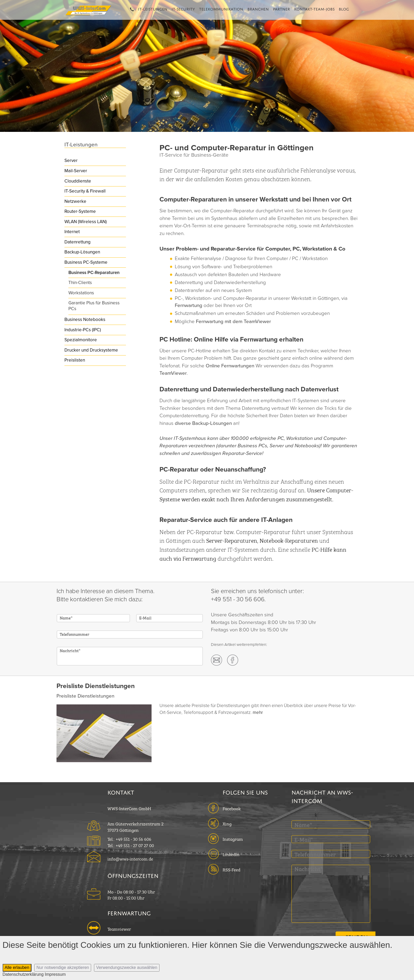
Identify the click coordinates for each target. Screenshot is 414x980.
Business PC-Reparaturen (94, 273)
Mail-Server (76, 171)
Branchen (258, 8)
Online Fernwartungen (230, 366)
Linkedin (231, 854)
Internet (72, 232)
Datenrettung (77, 242)
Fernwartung (189, 305)
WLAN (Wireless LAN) (86, 222)
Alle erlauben (17, 967)
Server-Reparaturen (232, 540)
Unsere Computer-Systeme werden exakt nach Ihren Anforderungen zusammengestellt (256, 494)
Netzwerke (75, 201)
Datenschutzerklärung (23, 974)
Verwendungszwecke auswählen (127, 967)
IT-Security (183, 8)
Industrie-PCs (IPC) (83, 330)
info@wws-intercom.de (130, 858)
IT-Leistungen (153, 8)
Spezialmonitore (81, 340)
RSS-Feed (231, 869)
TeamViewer (173, 373)
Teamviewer (119, 929)
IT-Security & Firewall (85, 191)
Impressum (55, 974)
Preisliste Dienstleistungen (85, 696)
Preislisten (75, 360)
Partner (281, 8)
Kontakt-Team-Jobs (314, 8)
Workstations (81, 293)
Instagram (233, 839)
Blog (344, 8)
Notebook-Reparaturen (289, 540)
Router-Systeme (80, 211)
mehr (258, 712)
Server (71, 160)
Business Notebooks (85, 320)
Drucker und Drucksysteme (91, 350)
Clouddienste (78, 181)
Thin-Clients (80, 283)
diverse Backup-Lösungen (203, 423)
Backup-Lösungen (82, 252)
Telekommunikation (221, 8)
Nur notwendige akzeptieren (63, 967)
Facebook (232, 808)
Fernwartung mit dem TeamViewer (233, 321)
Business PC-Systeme (86, 262)
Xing (227, 823)
